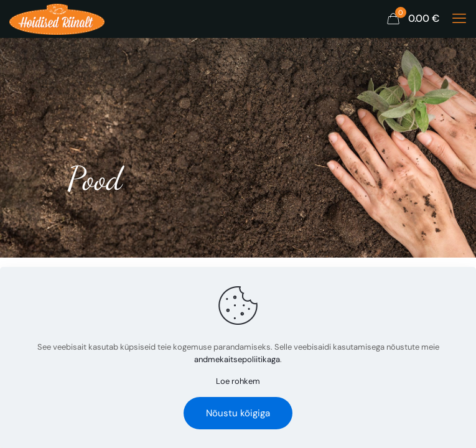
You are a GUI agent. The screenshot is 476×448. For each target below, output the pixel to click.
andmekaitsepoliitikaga (237, 359)
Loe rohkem (238, 381)
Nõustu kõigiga (238, 413)
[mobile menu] (459, 19)
